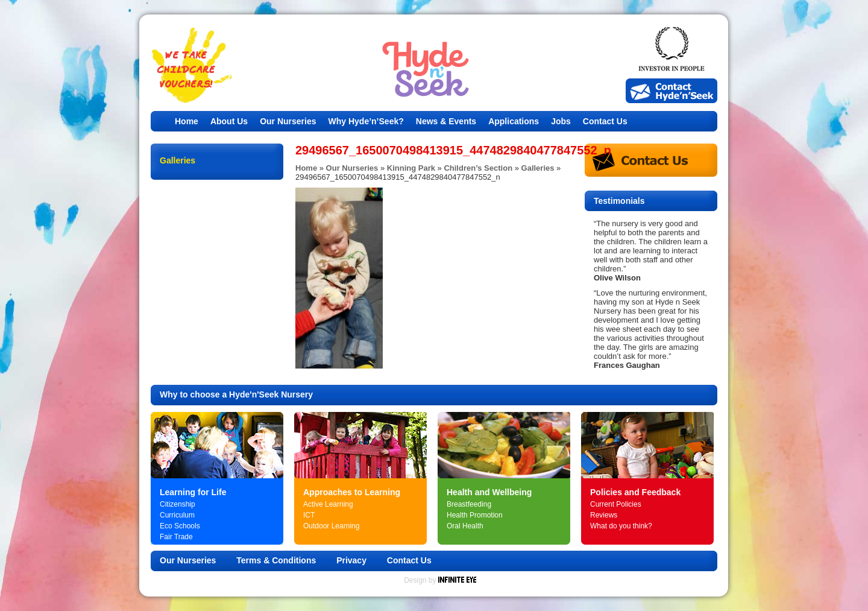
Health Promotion (475, 515)
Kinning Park (411, 168)
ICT (309, 515)
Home (187, 121)
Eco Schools (180, 526)
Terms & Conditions (276, 560)
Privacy (351, 560)
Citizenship (178, 504)
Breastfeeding (469, 504)
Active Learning (328, 504)
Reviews (604, 515)
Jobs (561, 121)
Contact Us (605, 121)
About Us (229, 121)
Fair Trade (176, 537)
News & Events (446, 121)
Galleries (538, 168)
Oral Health (465, 526)
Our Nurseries (288, 121)
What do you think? (621, 526)
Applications (514, 121)
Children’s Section (478, 168)
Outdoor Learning (331, 526)
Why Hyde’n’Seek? (366, 121)
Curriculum (177, 515)
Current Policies (616, 504)
